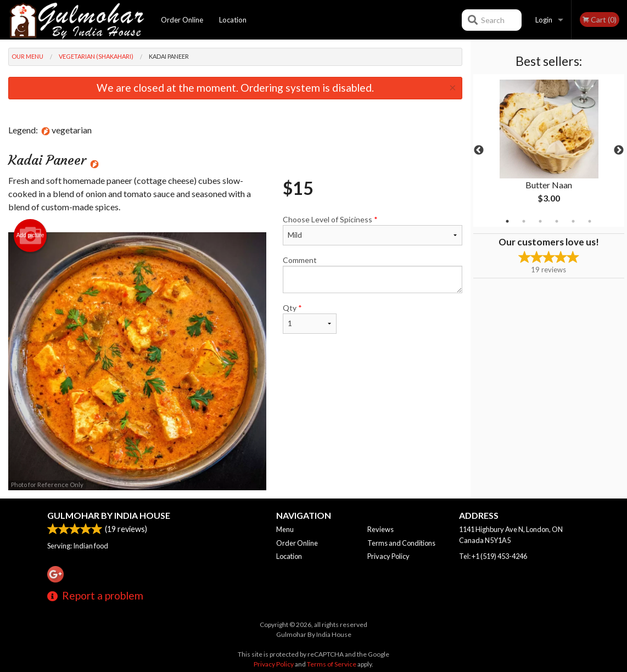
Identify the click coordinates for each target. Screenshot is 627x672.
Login (544, 20)
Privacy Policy (388, 556)
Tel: (493, 556)
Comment (373, 274)
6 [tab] (590, 221)
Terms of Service (332, 664)
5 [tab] (573, 221)
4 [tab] (557, 221)
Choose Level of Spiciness (373, 230)
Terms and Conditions (401, 543)
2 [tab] (524, 221)
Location (233, 20)
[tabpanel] (549, 150)
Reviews (380, 529)
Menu (285, 529)
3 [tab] (540, 221)
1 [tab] (507, 221)
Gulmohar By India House (109, 515)
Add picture (30, 236)
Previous (479, 150)
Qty (310, 318)
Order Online (182, 20)
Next (619, 150)
